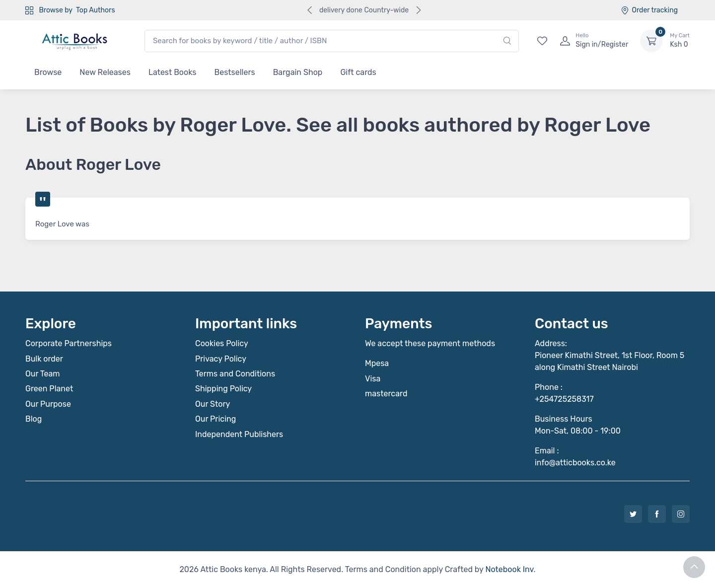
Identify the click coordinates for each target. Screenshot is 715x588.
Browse (48, 72)
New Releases (105, 72)
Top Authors (95, 10)
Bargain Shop (298, 72)
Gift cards (358, 72)
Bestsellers (235, 72)
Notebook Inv (509, 569)
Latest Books (173, 72)
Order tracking (649, 10)
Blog (34, 419)
